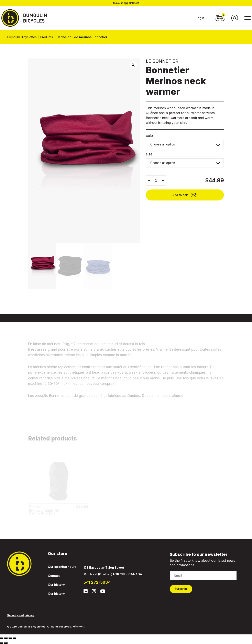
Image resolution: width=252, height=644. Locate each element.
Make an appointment (126, 3)
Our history (56, 585)
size (149, 155)
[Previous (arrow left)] (2, 643)
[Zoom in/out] (14, 638)
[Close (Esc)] (2, 638)
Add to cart (185, 198)
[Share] (6, 638)
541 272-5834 (97, 582)
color (150, 136)
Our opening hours (62, 567)
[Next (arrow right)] (6, 643)
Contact (54, 576)
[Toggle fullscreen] (10, 638)
